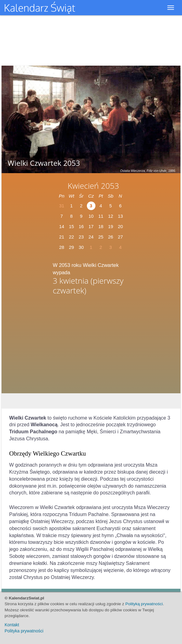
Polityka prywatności (24, 631)
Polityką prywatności (144, 604)
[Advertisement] (91, 346)
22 (71, 237)
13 (120, 216)
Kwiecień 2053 (93, 186)
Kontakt (12, 625)
